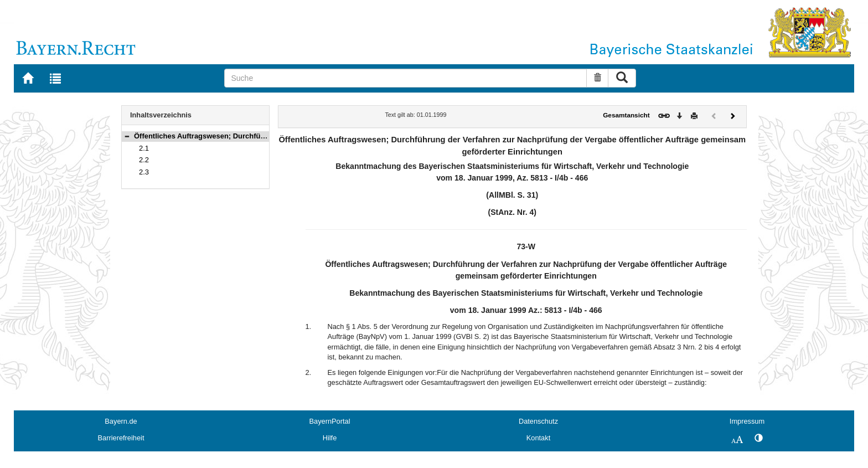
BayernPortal (330, 421)
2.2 (144, 160)
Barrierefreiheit (121, 438)
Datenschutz (538, 421)
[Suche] (405, 78)
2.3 (144, 172)
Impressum (747, 421)
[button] (127, 136)
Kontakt (538, 438)
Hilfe (330, 438)
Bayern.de (121, 421)
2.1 (144, 148)
